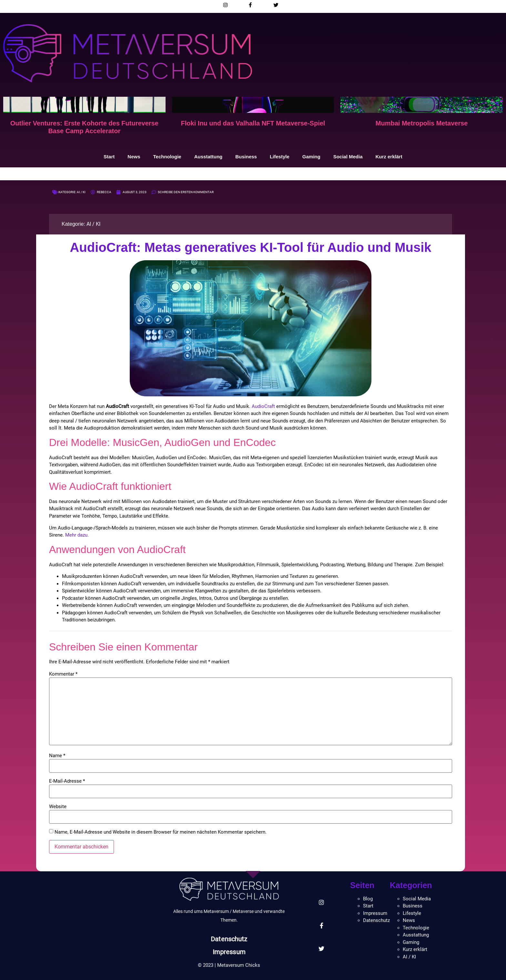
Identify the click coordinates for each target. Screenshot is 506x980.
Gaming (311, 157)
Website (58, 807)
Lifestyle (280, 157)
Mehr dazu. (77, 535)
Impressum (229, 952)
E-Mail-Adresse (67, 781)
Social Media (348, 157)
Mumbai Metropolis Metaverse (422, 123)
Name (57, 756)
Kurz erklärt (389, 157)
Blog (368, 899)
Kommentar (63, 674)
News (134, 157)
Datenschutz (229, 939)
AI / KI (81, 192)
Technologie (167, 157)
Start (109, 157)
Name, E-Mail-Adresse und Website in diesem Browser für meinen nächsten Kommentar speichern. (161, 832)
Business (246, 157)
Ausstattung (208, 157)
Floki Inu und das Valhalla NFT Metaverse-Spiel (253, 123)
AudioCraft (263, 406)
